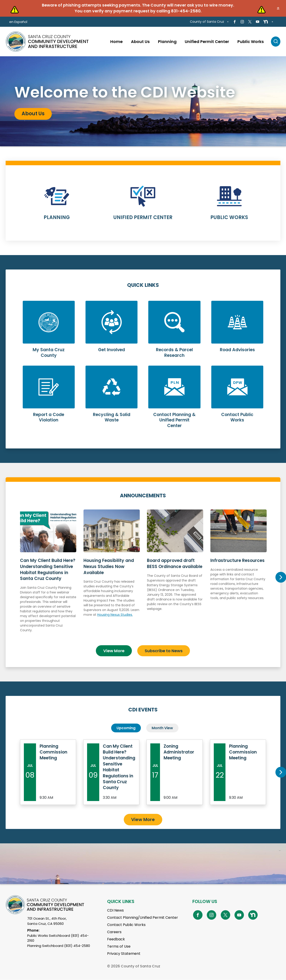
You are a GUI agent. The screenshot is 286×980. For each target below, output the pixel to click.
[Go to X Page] (250, 22)
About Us (33, 114)
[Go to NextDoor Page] (266, 22)
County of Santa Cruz (207, 22)
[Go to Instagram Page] (242, 22)
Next (281, 577)
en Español (18, 22)
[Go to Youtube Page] (258, 22)
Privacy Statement (124, 954)
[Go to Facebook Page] (234, 22)
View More (114, 651)
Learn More (57, 206)
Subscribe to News (164, 651)
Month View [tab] (162, 728)
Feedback (116, 939)
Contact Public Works (126, 925)
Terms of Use (119, 947)
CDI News (115, 911)
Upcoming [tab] (126, 728)
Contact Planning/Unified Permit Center (143, 918)
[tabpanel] (143, 101)
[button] (278, 8)
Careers (114, 932)
